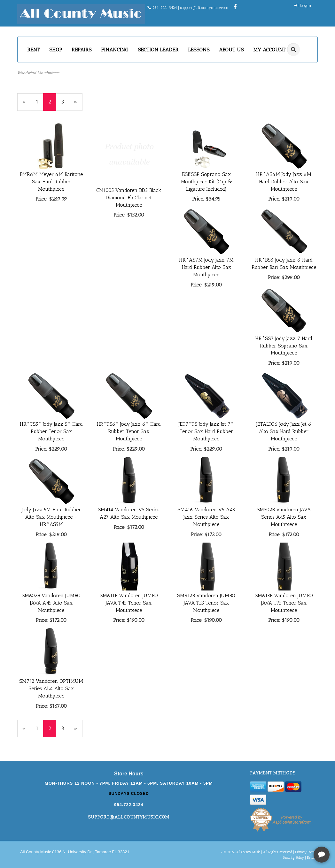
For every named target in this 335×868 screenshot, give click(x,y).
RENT (33, 50)
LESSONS (199, 50)
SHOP (56, 50)
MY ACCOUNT (272, 50)
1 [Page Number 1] (40, 102)
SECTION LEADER (158, 50)
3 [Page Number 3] (65, 102)
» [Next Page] (78, 105)
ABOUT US (231, 50)
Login (303, 6)
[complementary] (289, 833)
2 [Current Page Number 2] (52, 105)
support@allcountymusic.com (204, 8)
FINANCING (115, 50)
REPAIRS (82, 50)
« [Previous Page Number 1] (27, 105)
